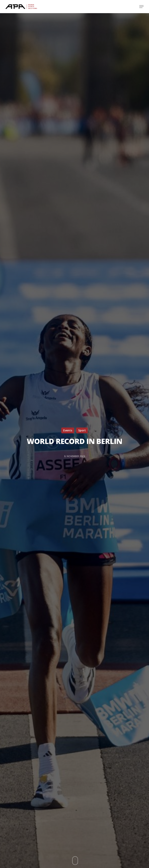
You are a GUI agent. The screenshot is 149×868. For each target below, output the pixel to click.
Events (68, 430)
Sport (82, 430)
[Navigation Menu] (141, 7)
